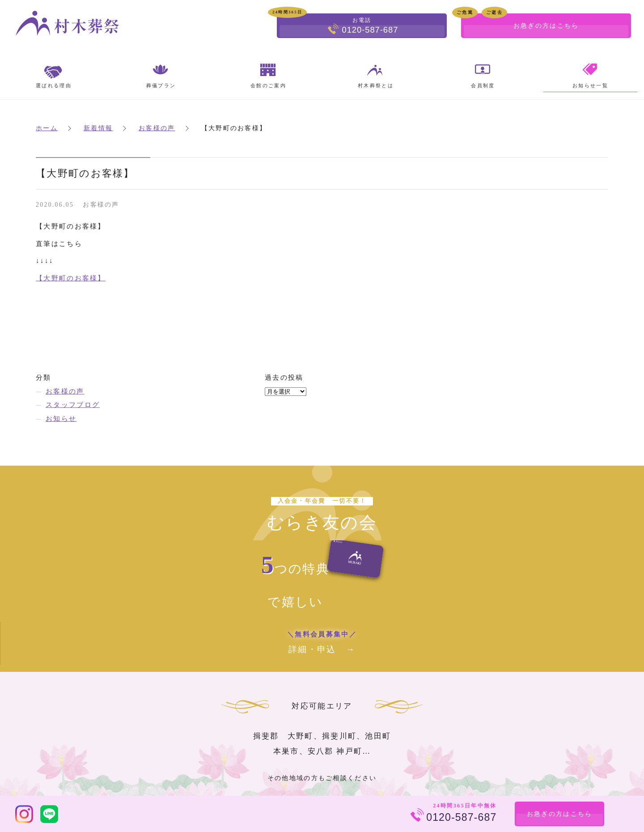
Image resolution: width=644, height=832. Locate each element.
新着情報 (98, 128)
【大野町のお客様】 (71, 278)
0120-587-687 (461, 817)
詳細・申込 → (322, 641)
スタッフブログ (73, 405)
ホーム (47, 128)
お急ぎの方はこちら (559, 814)
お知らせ (61, 419)
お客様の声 (157, 128)
